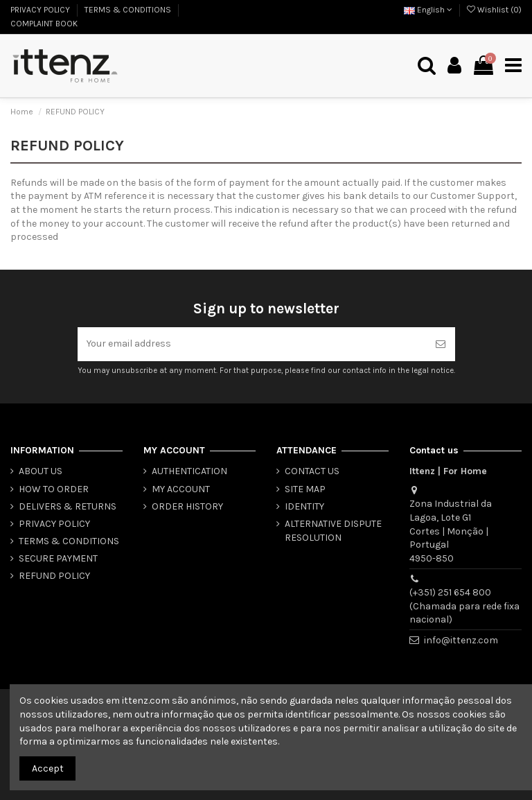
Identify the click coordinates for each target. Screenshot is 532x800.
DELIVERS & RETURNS (68, 506)
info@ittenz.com (461, 640)
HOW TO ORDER (54, 489)
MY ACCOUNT (181, 489)
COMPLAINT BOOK (44, 24)
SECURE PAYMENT (58, 558)
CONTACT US (312, 471)
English (428, 10)
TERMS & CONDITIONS (129, 10)
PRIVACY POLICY (41, 10)
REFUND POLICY (54, 576)
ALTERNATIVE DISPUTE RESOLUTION (333, 531)
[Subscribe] (441, 344)
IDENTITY (304, 506)
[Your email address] (252, 344)
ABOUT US (41, 471)
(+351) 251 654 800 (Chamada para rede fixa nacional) (464, 606)
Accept (48, 768)
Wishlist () (494, 10)
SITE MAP (305, 489)
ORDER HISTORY (187, 506)
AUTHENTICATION (189, 471)
